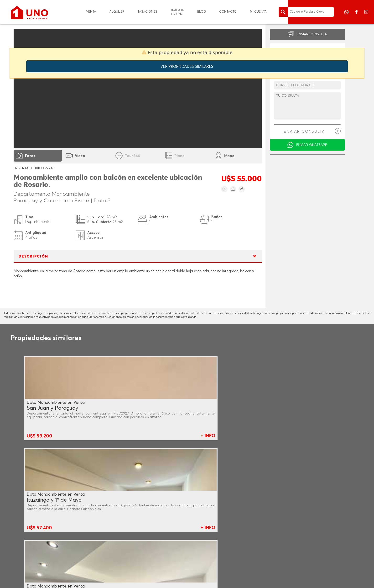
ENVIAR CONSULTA (312, 34)
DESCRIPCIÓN (33, 256)
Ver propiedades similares (187, 66)
